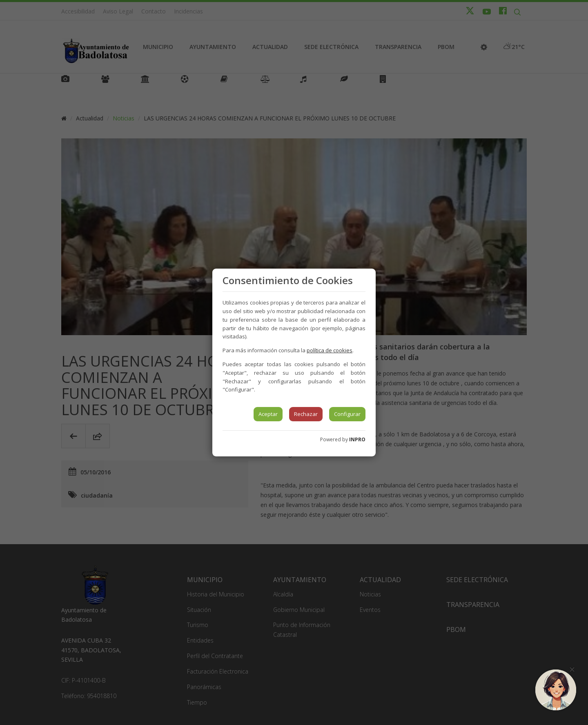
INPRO (357, 439)
